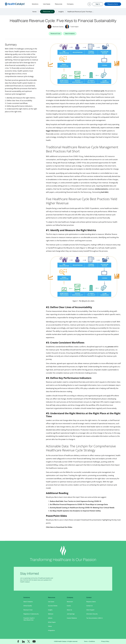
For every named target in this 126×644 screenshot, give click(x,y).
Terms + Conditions (89, 641)
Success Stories (53, 606)
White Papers (52, 622)
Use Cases (47, 4)
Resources (59, 4)
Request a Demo (113, 4)
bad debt (105, 192)
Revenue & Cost (28, 610)
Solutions (35, 4)
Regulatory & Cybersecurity (31, 614)
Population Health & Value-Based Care (29, 619)
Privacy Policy (105, 641)
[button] (47, 12)
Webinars (51, 614)
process (111, 347)
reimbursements (101, 189)
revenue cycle (99, 91)
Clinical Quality (28, 606)
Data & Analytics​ (28, 602)
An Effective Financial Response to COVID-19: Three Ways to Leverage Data (79, 504)
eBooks (50, 618)
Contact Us (89, 606)
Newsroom (70, 602)
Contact (89, 597)
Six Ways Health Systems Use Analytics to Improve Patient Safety (75, 511)
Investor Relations (72, 618)
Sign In (98, 4)
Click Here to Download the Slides (59, 527)
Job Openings (71, 614)
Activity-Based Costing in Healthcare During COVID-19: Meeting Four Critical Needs (82, 508)
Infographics (51, 630)
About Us (69, 610)
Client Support (90, 610)
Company (70, 4)
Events (69, 606)
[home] (17, 4)
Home (34, 12)
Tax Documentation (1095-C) (94, 618)
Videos (50, 626)
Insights (61, 12)
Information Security (92, 614)
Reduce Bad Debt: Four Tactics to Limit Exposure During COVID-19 (76, 501)
